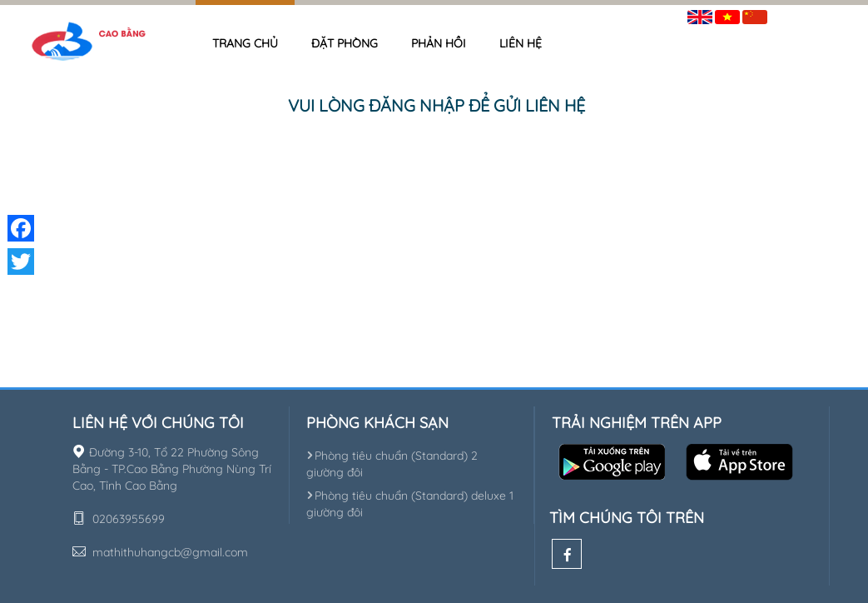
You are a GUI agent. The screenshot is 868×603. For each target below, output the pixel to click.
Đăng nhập (809, 14)
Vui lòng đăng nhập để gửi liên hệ (436, 105)
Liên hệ (521, 43)
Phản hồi (439, 43)
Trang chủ (245, 43)
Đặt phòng (345, 43)
